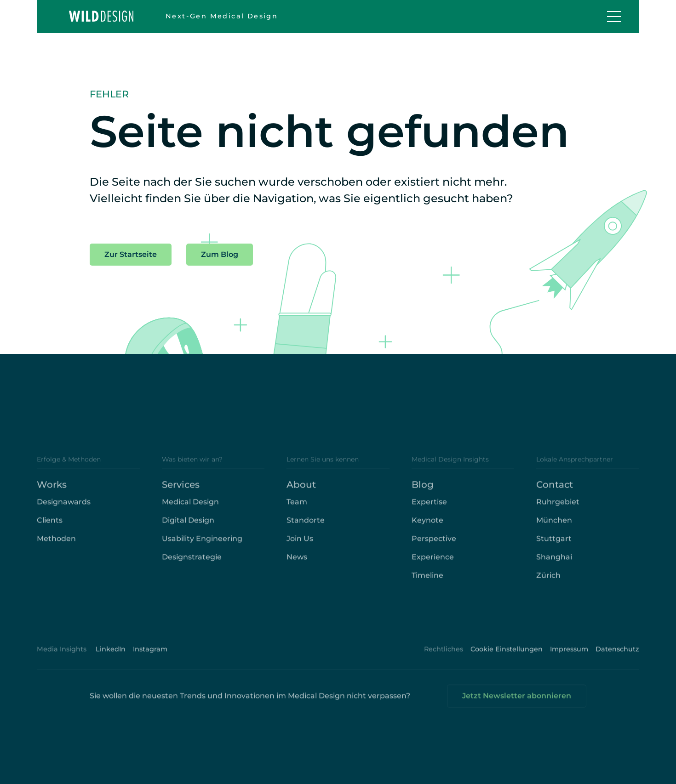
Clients (50, 524)
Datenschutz (617, 653)
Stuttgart (554, 543)
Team (297, 506)
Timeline (427, 579)
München (554, 524)
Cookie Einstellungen (507, 653)
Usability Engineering (202, 543)
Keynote (427, 524)
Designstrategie (192, 561)
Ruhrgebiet (558, 506)
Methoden (56, 543)
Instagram (150, 653)
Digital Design (188, 524)
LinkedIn (111, 653)
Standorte (306, 524)
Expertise (429, 506)
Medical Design (190, 506)
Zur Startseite (131, 254)
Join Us (300, 543)
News (297, 561)
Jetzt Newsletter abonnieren (517, 700)
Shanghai (554, 561)
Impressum (569, 653)
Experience (433, 561)
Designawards (64, 506)
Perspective (434, 543)
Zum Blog (220, 254)
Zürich (548, 579)
